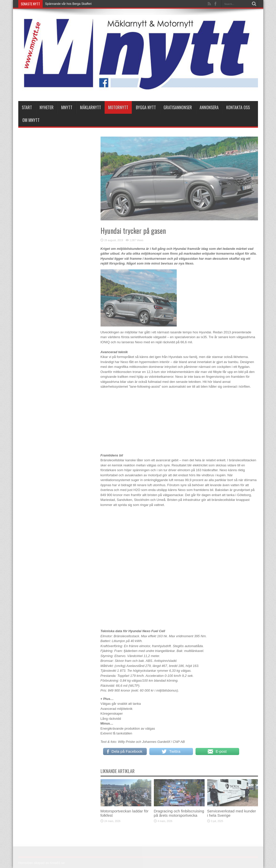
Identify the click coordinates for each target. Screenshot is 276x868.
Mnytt (67, 107)
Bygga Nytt (146, 107)
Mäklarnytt (91, 107)
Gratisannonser (178, 107)
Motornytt (118, 107)
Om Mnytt (31, 120)
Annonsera (209, 107)
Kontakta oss (238, 107)
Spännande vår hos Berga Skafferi (68, 4)
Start (27, 107)
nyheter (47, 107)
